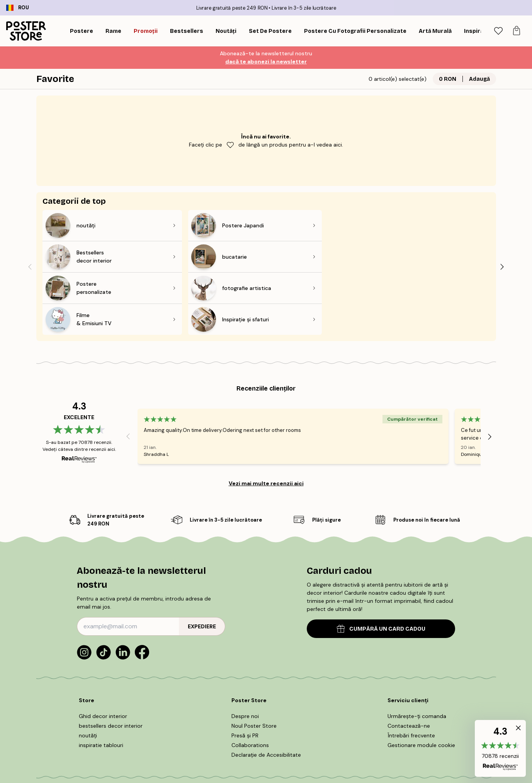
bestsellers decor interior (111, 663)
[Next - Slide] (502, 235)
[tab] (498, 31)
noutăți (88, 673)
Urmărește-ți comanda (417, 653)
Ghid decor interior (103, 653)
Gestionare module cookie (421, 682)
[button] (500, 748)
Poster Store (284, 760)
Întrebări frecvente (411, 673)
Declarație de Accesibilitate (266, 692)
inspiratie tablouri (101, 682)
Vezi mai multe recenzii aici (266, 421)
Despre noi (245, 653)
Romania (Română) (74, 763)
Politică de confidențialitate (377, 737)
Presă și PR (245, 673)
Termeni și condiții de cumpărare (161, 737)
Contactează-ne (409, 663)
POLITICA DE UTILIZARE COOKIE (249, 737)
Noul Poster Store (254, 663)
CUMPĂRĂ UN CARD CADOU (381, 566)
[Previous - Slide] (30, 235)
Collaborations (250, 682)
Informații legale (315, 737)
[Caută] (478, 31)
